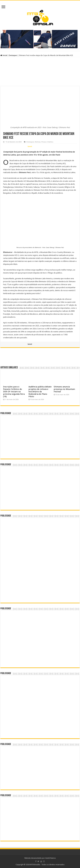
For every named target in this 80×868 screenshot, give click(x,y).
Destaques (13, 55)
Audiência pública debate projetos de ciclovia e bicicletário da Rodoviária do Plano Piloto (40, 392)
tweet (30, 146)
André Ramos (50, 858)
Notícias (38, 142)
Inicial (4, 55)
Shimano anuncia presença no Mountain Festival (64, 389)
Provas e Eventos (47, 142)
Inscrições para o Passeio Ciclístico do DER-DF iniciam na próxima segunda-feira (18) (14, 392)
